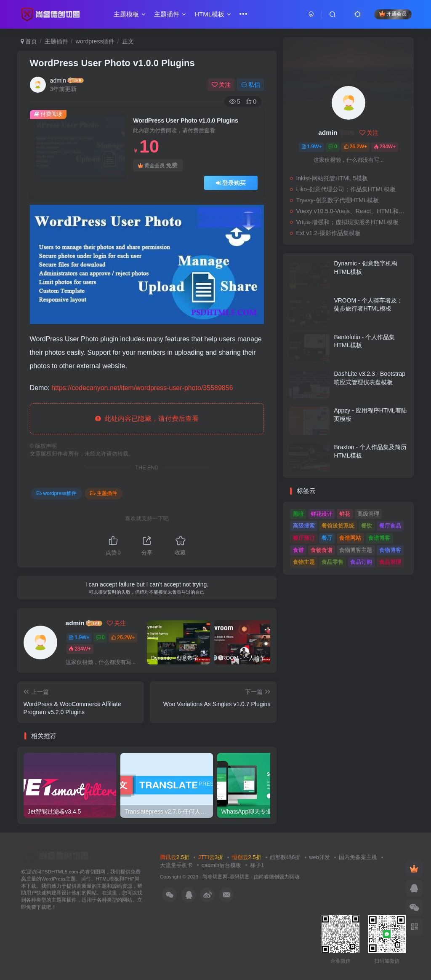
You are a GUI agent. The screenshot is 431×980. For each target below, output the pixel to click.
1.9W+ (79, 637)
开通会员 (393, 14)
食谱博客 (379, 538)
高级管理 (368, 514)
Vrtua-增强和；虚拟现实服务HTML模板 (347, 222)
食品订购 (361, 562)
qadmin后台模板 (222, 865)
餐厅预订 (304, 538)
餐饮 (367, 526)
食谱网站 (350, 538)
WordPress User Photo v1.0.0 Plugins (112, 63)
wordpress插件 (95, 41)
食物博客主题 (356, 550)
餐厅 (327, 538)
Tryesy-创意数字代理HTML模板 (337, 200)
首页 (29, 41)
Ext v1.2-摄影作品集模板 (328, 233)
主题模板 (130, 14)
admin (58, 80)
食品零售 (333, 562)
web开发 (319, 857)
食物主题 (304, 562)
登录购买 (231, 183)
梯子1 (257, 865)
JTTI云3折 (211, 857)
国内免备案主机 (358, 857)
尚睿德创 (269, 877)
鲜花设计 (322, 514)
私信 (251, 85)
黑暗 (298, 514)
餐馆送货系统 (338, 526)
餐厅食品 (390, 526)
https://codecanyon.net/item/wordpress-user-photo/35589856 (142, 388)
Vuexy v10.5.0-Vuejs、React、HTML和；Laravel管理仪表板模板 (353, 211)
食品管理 (390, 562)
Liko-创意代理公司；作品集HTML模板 (346, 189)
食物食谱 (322, 550)
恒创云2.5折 (247, 857)
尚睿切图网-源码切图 (226, 877)
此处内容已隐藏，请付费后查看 (147, 419)
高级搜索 (304, 526)
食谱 (298, 550)
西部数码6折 (285, 857)
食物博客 (390, 550)
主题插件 (170, 14)
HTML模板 (213, 14)
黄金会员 (158, 165)
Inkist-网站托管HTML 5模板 (332, 178)
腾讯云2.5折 (175, 857)
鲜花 (345, 514)
